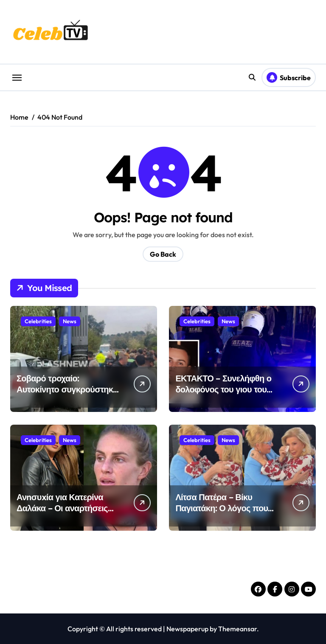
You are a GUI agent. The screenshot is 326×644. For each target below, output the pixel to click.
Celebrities (38, 321)
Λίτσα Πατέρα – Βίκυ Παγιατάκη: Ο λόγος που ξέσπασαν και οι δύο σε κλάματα (222, 514)
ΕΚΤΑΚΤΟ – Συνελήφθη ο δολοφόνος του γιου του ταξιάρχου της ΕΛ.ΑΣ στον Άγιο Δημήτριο (224, 395)
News (70, 321)
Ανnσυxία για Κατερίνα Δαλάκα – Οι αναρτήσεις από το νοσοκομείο (62, 508)
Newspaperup (187, 629)
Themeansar (237, 629)
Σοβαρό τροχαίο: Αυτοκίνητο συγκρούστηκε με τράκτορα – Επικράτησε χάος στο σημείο (67, 395)
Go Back (163, 254)
